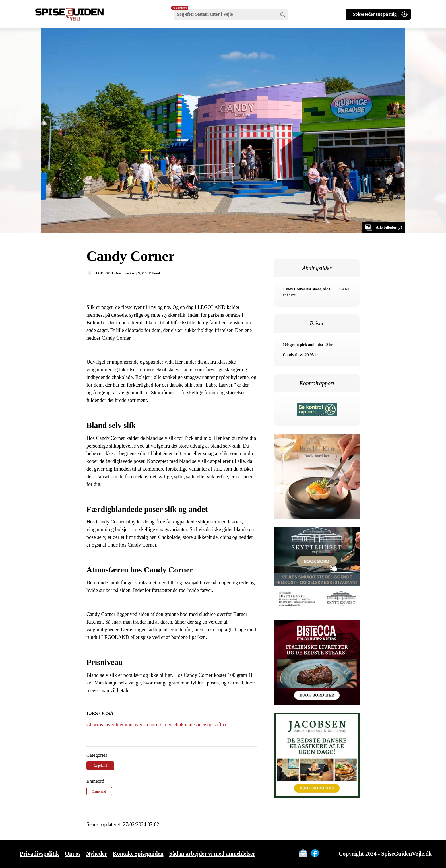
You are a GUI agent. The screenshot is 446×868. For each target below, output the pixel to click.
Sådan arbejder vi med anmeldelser (212, 854)
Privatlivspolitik (40, 854)
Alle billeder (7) (389, 227)
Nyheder (97, 854)
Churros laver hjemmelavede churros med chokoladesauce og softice (157, 725)
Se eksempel (180, 8)
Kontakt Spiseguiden (138, 854)
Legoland (100, 766)
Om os (73, 854)
